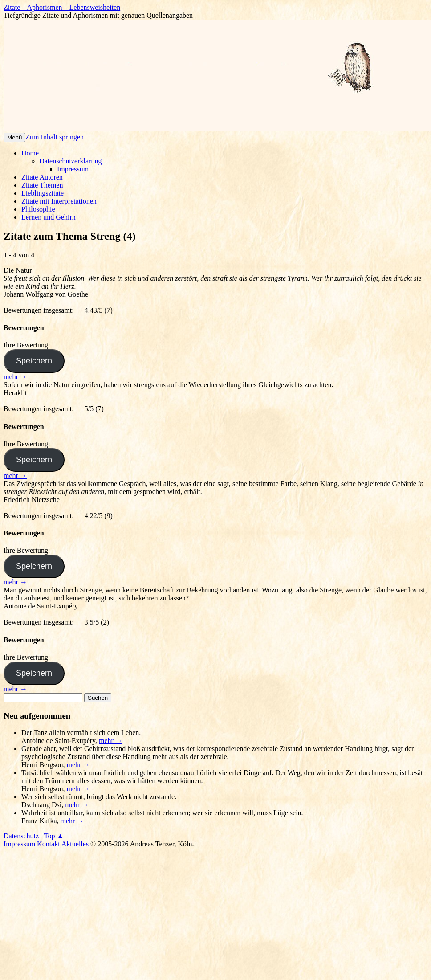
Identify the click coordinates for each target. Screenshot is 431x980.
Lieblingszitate (43, 193)
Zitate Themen (42, 185)
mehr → (15, 377)
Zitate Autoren (42, 177)
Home (30, 153)
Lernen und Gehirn (49, 217)
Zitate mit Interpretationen (59, 201)
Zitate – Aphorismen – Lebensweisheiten (62, 7)
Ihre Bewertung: (28, 345)
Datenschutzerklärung (70, 161)
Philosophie (38, 209)
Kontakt (49, 844)
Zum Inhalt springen (55, 137)
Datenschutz (21, 836)
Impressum (73, 169)
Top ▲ (54, 836)
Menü (14, 137)
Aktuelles (75, 844)
